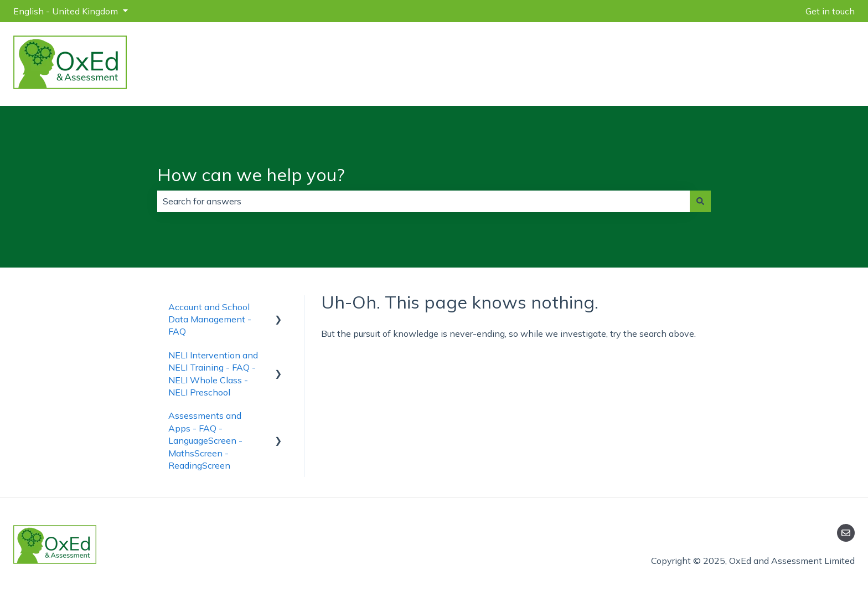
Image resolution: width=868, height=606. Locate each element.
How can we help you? (251, 174)
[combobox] (423, 201)
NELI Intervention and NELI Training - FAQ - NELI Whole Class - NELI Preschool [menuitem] (213, 374)
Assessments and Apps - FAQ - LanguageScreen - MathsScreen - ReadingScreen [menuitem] (205, 440)
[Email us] (846, 533)
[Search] (700, 201)
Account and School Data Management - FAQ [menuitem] (210, 319)
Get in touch (830, 11)
